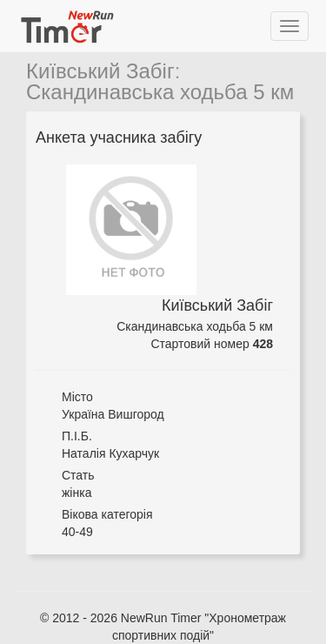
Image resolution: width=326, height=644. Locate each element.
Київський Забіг (100, 71)
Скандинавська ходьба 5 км (160, 92)
